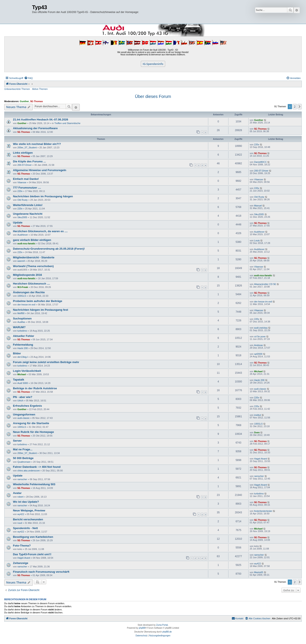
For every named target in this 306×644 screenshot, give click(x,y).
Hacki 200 (23, 348)
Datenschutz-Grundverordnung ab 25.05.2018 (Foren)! (49, 249)
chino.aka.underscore (29, 471)
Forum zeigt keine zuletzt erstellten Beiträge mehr (46, 362)
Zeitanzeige (21, 563)
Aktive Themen (40, 89)
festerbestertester (263, 511)
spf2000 (258, 354)
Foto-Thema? (22, 546)
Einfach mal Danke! (26, 179)
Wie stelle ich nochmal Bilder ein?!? (37, 144)
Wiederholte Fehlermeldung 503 (34, 484)
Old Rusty (23, 200)
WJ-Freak (23, 287)
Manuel (258, 206)
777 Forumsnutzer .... (27, 188)
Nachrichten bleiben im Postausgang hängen (43, 196)
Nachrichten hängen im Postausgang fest (40, 310)
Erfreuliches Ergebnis (27, 406)
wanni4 (21, 261)
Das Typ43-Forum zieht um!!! (32, 554)
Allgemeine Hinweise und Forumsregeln (40, 170)
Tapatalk (19, 380)
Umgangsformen (24, 414)
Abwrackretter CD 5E (265, 284)
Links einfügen (23, 153)
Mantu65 (259, 572)
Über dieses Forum (153, 96)
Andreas (259, 345)
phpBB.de (167, 632)
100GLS (22, 296)
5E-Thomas (36, 101)
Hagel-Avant (261, 459)
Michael (22, 374)
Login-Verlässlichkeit (27, 371)
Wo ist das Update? (26, 502)
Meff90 (21, 313)
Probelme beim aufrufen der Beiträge (38, 301)
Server (17, 441)
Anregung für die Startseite (31, 423)
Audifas (21, 322)
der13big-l (23, 357)
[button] (300, 107)
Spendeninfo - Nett (25, 528)
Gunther (24, 101)
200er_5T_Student (27, 147)
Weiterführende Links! (28, 205)
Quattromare (24, 462)
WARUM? (19, 327)
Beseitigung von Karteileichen (33, 537)
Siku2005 (22, 217)
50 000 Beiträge (23, 458)
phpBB (142, 628)
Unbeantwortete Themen (17, 89)
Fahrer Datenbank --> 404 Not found (37, 467)
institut (258, 415)
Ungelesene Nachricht (28, 214)
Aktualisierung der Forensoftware (35, 128)
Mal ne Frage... (23, 449)
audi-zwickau (261, 328)
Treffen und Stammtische (67, 123)
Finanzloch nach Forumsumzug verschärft (41, 572)
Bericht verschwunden (28, 519)
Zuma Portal (162, 625)
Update (18, 223)
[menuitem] (28, 78)
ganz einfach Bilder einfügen (32, 240)
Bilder (17, 353)
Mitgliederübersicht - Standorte (34, 257)
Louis (257, 240)
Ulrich (20, 401)
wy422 (21, 514)
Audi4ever (23, 235)
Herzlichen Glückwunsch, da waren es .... (40, 231)
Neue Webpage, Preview (29, 510)
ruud (20, 523)
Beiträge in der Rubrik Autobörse (35, 388)
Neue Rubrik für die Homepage (33, 432)
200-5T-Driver (25, 165)
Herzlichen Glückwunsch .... (31, 284)
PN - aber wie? (23, 397)
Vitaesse (22, 182)
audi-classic (260, 389)
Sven (257, 432)
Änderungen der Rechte (29, 292)
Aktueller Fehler (24, 336)
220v (257, 145)
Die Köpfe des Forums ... (29, 161)
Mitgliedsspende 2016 (27, 275)
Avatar (17, 493)
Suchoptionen (22, 318)
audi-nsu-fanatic (26, 243)
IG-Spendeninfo (153, 64)
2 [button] (295, 107)
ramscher (22, 479)
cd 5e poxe (260, 336)
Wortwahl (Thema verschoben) (33, 266)
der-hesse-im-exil (26, 305)
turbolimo (22, 331)
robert (21, 497)
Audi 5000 (23, 383)
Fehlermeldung (23, 345)
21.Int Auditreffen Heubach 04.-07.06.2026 (41, 119)
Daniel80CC (260, 162)
